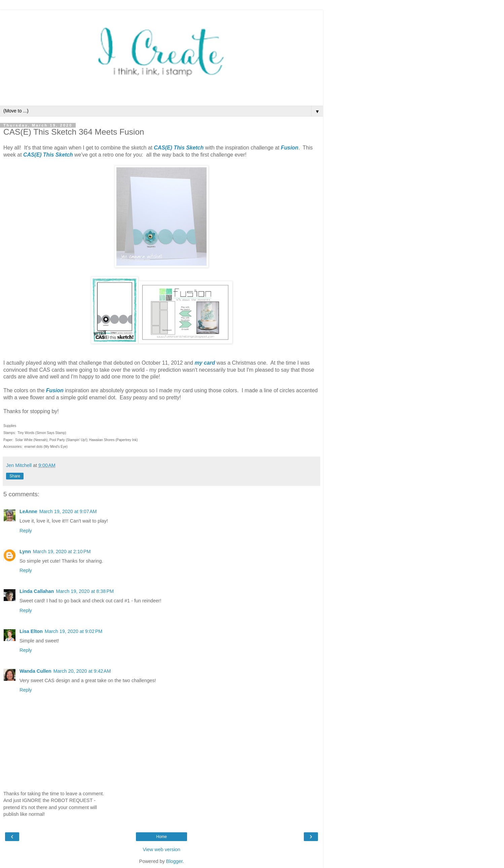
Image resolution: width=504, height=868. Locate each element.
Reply (26, 531)
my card (205, 363)
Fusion (290, 148)
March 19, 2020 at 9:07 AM (68, 511)
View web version (161, 849)
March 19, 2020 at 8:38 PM (85, 591)
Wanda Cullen (35, 671)
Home (161, 837)
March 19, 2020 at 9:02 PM (74, 631)
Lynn (25, 552)
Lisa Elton (31, 631)
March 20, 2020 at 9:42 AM (82, 671)
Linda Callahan (37, 591)
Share (15, 476)
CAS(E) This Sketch (179, 148)
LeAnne (28, 511)
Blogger (174, 861)
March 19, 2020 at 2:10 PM (62, 552)
